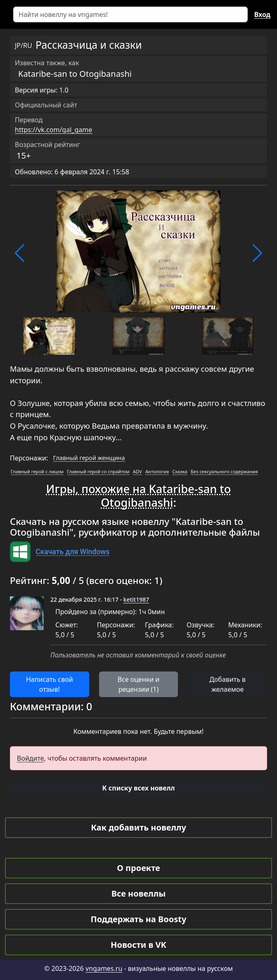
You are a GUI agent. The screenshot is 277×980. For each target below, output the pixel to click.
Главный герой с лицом (37, 471)
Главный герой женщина (89, 458)
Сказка (180, 471)
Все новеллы (139, 893)
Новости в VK (138, 945)
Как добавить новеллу (138, 827)
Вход (262, 14)
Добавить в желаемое (227, 684)
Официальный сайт (46, 105)
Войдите (31, 758)
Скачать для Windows (72, 552)
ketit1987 (136, 599)
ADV (137, 471)
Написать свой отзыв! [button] (50, 684)
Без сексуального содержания (224, 471)
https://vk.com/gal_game (53, 130)
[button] (20, 253)
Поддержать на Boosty (139, 919)
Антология (157, 471)
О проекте (138, 868)
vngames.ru (104, 968)
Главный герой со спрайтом (98, 471)
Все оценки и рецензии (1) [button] (139, 684)
